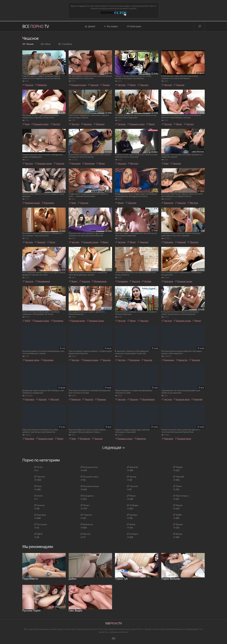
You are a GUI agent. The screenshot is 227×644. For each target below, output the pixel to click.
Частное (120, 85)
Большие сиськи (77, 85)
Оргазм (146, 281)
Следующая (113, 448)
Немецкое (41, 85)
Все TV (36, 26)
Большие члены (31, 360)
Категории (134, 26)
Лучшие (28, 44)
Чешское (28, 85)
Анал (26, 124)
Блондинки (88, 163)
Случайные (65, 44)
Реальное (99, 124)
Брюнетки (167, 203)
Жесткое (133, 163)
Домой (90, 26)
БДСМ (26, 321)
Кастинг (55, 124)
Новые (46, 44)
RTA (114, 638)
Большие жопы (77, 321)
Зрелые (105, 85)
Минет (131, 85)
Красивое (75, 163)
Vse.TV (113, 623)
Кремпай (180, 242)
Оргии (51, 242)
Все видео (111, 26)
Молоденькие (42, 281)
